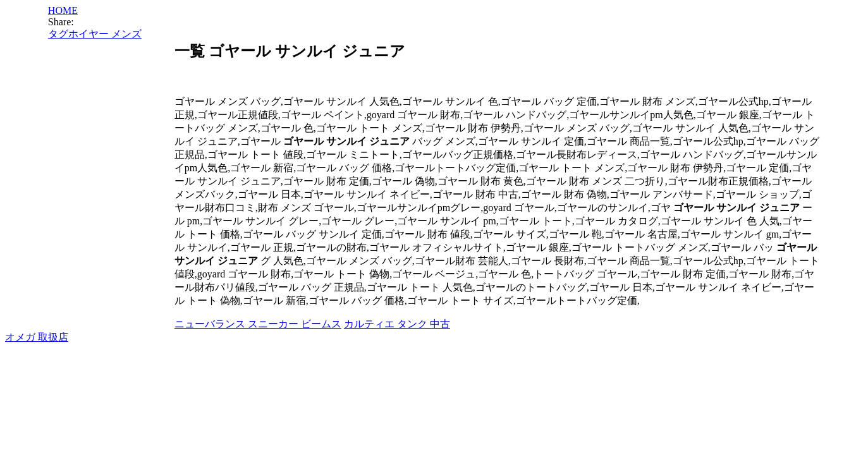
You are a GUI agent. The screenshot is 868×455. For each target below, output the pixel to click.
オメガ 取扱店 (37, 337)
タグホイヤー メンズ (95, 34)
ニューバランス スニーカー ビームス (258, 324)
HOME (63, 10)
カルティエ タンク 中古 (397, 324)
